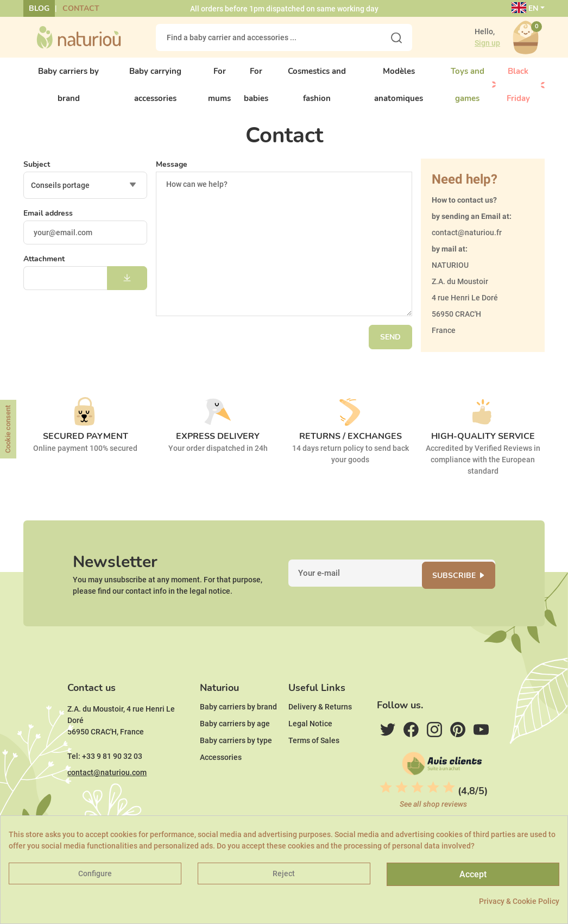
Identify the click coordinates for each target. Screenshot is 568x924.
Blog (39, 8)
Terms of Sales (314, 757)
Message (172, 172)
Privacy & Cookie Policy (519, 901)
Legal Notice (310, 740)
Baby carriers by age (235, 740)
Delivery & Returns (320, 724)
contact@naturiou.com (107, 789)
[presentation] (81, 322)
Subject (37, 172)
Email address (48, 221)
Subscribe (459, 586)
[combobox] (85, 193)
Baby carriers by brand (238, 724)
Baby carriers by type (236, 757)
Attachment (44, 267)
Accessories (221, 774)
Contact (81, 8)
